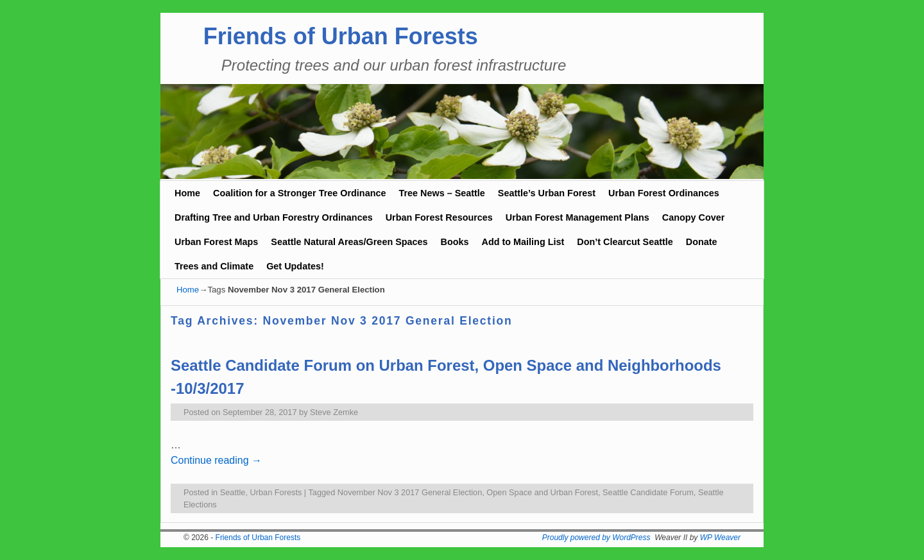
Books (455, 242)
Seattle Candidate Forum (648, 492)
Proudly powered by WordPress (596, 538)
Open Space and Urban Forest (542, 492)
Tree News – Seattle (441, 193)
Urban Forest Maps (216, 242)
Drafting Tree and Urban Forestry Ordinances (274, 217)
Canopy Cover (694, 217)
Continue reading (216, 460)
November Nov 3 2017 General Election (410, 492)
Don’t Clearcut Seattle (625, 242)
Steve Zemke (334, 412)
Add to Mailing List (523, 242)
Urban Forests (276, 492)
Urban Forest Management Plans (577, 217)
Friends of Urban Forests (341, 36)
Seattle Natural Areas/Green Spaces (349, 242)
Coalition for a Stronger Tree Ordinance (299, 193)
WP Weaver (720, 538)
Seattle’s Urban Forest (547, 193)
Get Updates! (295, 266)
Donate (702, 242)
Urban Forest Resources (439, 217)
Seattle (233, 492)
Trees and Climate (214, 266)
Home (187, 193)
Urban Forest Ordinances (664, 193)
